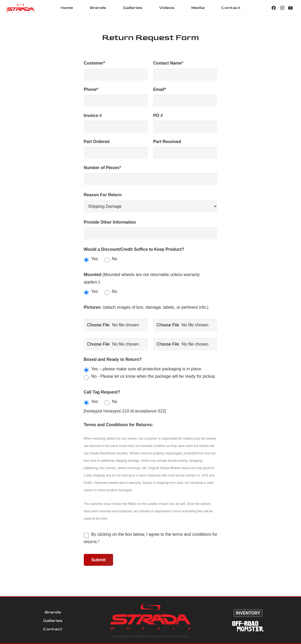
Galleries (53, 621)
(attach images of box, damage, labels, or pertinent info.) (146, 307)
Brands (53, 612)
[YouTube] (290, 8)
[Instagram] (282, 8)
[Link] (20, 8)
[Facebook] (274, 8)
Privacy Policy (179, 636)
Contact (53, 629)
